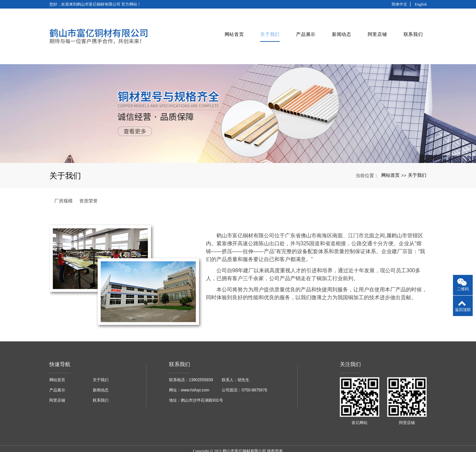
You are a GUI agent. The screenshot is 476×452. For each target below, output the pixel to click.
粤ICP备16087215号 (238, 447)
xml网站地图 (311, 441)
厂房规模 (63, 185)
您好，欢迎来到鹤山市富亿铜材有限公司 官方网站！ (95, 4)
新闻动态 (337, 28)
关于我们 (266, 28)
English (421, 4)
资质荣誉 (88, 185)
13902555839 (201, 364)
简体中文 (399, 4)
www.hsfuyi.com (195, 374)
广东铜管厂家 (186, 441)
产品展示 (301, 28)
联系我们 (409, 28)
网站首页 (230, 28)
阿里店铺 (373, 28)
